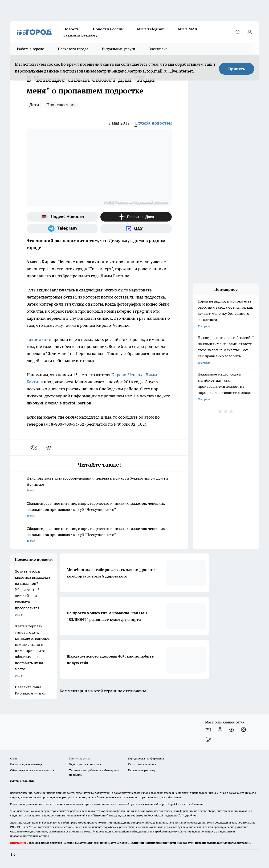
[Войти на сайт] (249, 32)
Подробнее (189, 815)
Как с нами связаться (142, 764)
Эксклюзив (158, 49)
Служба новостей (153, 123)
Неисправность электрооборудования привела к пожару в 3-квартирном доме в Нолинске (99, 485)
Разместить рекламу (142, 770)
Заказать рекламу (80, 35)
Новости (71, 29)
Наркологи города (73, 49)
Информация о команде (26, 764)
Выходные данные (22, 781)
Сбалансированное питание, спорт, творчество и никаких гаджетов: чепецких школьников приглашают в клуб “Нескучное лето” (99, 510)
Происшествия (61, 105)
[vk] (34, 448)
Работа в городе (31, 49)
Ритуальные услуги (118, 49)
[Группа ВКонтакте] (208, 730)
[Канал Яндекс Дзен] (136, 217)
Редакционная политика (85, 764)
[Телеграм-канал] (62, 229)
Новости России (108, 29)
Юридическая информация (146, 758)
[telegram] (50, 448)
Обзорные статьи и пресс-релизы (32, 770)
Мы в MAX (188, 29)
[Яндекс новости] (62, 217)
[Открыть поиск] (238, 32)
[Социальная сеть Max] (136, 229)
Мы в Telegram (151, 29)
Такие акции (39, 339)
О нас (14, 758)
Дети (34, 105)
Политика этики (80, 758)
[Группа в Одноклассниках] (220, 730)
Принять (237, 69)
